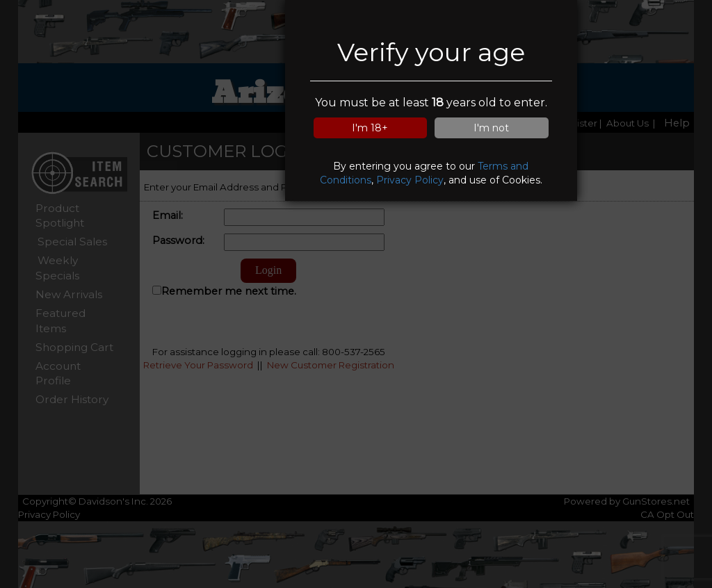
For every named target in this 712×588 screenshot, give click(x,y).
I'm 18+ (370, 128)
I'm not (491, 128)
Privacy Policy (410, 180)
